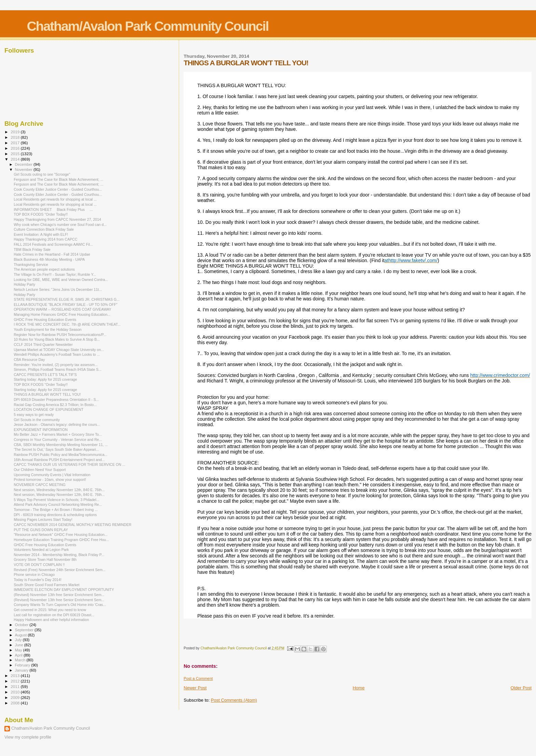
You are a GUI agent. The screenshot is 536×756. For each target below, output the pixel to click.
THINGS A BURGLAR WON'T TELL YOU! (47, 394)
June (20, 645)
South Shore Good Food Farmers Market (46, 585)
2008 (16, 703)
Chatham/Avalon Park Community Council (148, 26)
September (25, 630)
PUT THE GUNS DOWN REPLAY (41, 530)
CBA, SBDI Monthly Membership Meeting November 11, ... (61, 445)
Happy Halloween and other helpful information (51, 620)
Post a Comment (198, 678)
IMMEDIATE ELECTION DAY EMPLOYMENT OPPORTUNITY (64, 590)
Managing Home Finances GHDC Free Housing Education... (62, 314)
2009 (16, 697)
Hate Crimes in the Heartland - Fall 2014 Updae (52, 254)
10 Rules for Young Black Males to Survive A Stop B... (57, 339)
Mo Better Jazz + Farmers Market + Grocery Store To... (58, 434)
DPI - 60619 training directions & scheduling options (55, 515)
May (19, 650)
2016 (16, 148)
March (21, 660)
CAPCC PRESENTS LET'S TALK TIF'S (45, 375)
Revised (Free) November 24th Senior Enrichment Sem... (60, 570)
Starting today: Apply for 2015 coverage (45, 379)
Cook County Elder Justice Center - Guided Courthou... (58, 189)
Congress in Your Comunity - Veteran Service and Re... (58, 440)
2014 (16, 159)
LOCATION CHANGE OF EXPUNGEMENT (49, 409)
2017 (16, 143)
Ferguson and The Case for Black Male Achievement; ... (58, 179)
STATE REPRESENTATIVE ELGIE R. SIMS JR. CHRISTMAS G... (67, 299)
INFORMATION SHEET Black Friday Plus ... (53, 210)
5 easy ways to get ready (34, 415)
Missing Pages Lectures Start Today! (43, 519)
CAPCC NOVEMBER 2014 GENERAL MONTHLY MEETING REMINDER (72, 525)
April (19, 655)
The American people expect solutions (44, 269)
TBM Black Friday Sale (32, 249)
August (22, 635)
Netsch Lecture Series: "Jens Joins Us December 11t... (58, 289)
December (24, 164)
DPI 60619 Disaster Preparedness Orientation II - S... (56, 400)
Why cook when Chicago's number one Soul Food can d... (60, 225)
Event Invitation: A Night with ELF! (41, 234)
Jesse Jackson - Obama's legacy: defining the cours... (57, 424)
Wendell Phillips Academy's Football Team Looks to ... (57, 354)
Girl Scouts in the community (37, 420)
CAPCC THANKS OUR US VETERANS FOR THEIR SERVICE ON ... (69, 464)
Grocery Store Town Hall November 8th (45, 559)
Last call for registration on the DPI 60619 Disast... (54, 615)
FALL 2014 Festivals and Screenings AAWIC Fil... (53, 244)
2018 (16, 137)
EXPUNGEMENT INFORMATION (41, 430)
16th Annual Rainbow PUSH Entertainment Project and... (59, 460)
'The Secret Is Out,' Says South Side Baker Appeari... (56, 449)
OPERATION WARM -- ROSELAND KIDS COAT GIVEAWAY (62, 309)
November (24, 170)
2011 (16, 686)
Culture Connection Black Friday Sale (44, 229)
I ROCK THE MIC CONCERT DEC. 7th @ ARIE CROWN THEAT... (67, 324)
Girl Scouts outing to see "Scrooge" (42, 174)
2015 (16, 154)
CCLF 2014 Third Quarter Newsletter (43, 345)
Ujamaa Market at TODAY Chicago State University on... (59, 350)
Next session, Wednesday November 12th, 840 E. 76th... (59, 490)
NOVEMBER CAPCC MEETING (40, 485)
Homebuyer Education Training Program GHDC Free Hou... (61, 540)
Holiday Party (24, 284)
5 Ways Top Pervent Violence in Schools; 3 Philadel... (56, 500)
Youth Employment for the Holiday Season (48, 329)
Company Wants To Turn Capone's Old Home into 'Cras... (60, 605)
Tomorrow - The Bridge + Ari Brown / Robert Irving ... (56, 510)
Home (359, 688)
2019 (16, 132)
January (22, 670)
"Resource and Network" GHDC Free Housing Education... (61, 535)
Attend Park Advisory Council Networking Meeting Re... (58, 504)
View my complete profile (28, 737)
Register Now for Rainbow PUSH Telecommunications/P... (60, 335)
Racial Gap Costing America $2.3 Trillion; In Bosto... (55, 405)
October (22, 625)
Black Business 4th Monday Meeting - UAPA (49, 259)
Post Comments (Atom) (234, 700)
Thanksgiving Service (31, 265)
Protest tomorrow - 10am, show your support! (50, 480)
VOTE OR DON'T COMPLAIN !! (39, 565)
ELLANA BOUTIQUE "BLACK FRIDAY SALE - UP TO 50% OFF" (65, 305)
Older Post (521, 688)
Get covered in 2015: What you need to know (50, 610)
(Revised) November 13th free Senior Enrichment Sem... (59, 595)
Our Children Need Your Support (40, 470)
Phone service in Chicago (34, 575)
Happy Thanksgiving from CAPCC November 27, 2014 (57, 219)
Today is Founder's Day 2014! (38, 580)
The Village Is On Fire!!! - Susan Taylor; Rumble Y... (55, 274)
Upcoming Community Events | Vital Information (52, 475)
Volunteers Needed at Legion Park (41, 550)
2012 (16, 681)
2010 (16, 692)
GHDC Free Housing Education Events (45, 320)
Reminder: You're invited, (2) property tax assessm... (56, 365)
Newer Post (195, 688)
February (23, 665)
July (19, 640)
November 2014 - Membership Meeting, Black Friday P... (59, 555)
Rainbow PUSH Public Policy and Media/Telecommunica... (61, 455)
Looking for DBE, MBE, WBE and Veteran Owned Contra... (61, 280)
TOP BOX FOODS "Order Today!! (41, 214)
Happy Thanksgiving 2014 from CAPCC (45, 239)
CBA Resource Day (29, 360)
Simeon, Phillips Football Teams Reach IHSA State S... (58, 369)
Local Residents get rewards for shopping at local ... (55, 199)
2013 (16, 676)
